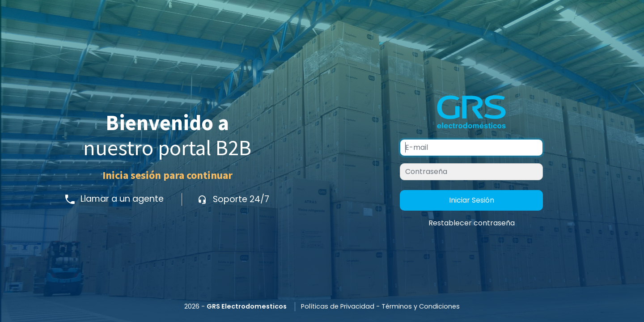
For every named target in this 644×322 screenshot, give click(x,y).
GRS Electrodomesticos (247, 306)
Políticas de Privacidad (338, 306)
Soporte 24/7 (233, 199)
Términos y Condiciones (421, 306)
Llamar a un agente (116, 199)
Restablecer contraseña (472, 223)
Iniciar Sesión (472, 200)
